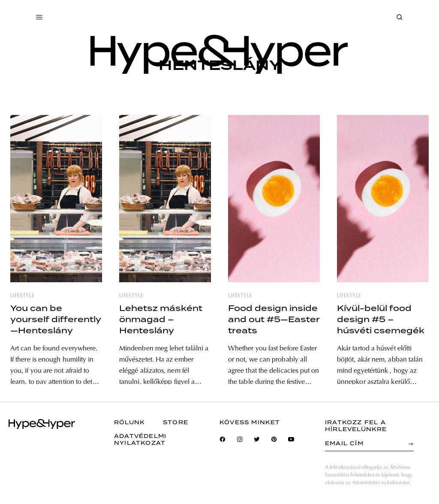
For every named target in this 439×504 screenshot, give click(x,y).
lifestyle (22, 296)
